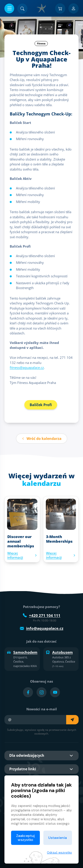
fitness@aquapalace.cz (27, 367)
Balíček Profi (41, 405)
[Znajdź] (22, 9)
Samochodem (22, 652)
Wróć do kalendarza (42, 439)
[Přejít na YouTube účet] (55, 692)
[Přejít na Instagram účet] (41, 692)
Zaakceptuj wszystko (25, 838)
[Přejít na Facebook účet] (28, 692)
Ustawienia (58, 838)
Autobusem (59, 652)
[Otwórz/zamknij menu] (9, 8)
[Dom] (42, 8)
